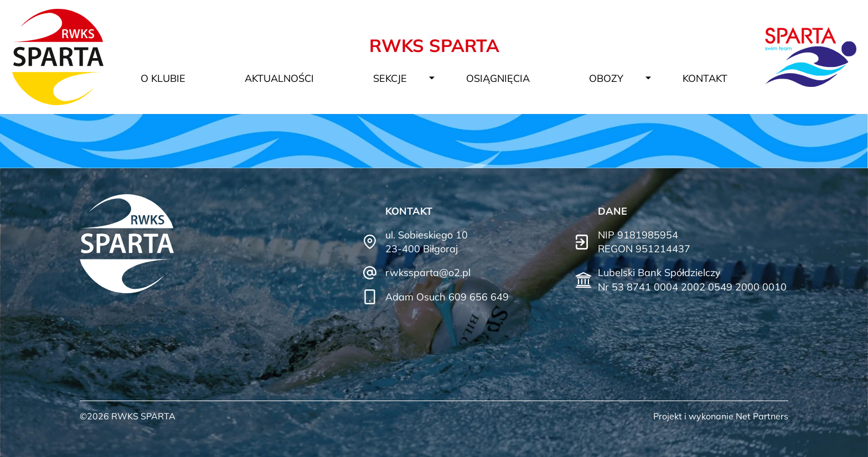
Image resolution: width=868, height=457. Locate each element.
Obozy (606, 78)
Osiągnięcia (498, 78)
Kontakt (705, 78)
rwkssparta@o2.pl (428, 272)
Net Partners (762, 416)
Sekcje (390, 78)
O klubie (163, 78)
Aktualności (279, 78)
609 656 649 (479, 297)
